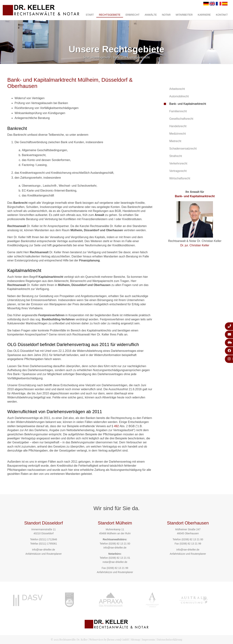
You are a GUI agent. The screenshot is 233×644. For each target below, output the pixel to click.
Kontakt (222, 15)
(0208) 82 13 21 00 (119, 544)
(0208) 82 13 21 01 (119, 558)
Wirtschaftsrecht (180, 178)
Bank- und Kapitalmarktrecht (131, 57)
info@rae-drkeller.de (44, 550)
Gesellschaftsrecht (181, 119)
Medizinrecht (178, 134)
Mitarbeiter (184, 15)
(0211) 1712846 (48, 539)
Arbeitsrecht (177, 89)
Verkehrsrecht (178, 163)
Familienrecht (178, 111)
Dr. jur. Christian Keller (195, 245)
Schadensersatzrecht (183, 149)
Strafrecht (176, 156)
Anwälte (151, 15)
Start (90, 15)
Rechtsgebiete (110, 15)
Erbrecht (133, 15)
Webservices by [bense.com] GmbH (109, 640)
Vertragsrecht (178, 171)
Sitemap (135, 640)
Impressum (148, 640)
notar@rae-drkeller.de (115, 562)
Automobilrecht (179, 96)
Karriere (204, 15)
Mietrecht (175, 141)
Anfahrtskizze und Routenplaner (44, 554)
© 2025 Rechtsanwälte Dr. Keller (69, 640)
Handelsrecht (178, 126)
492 (116, 426)
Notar (166, 15)
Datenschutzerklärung (169, 640)
